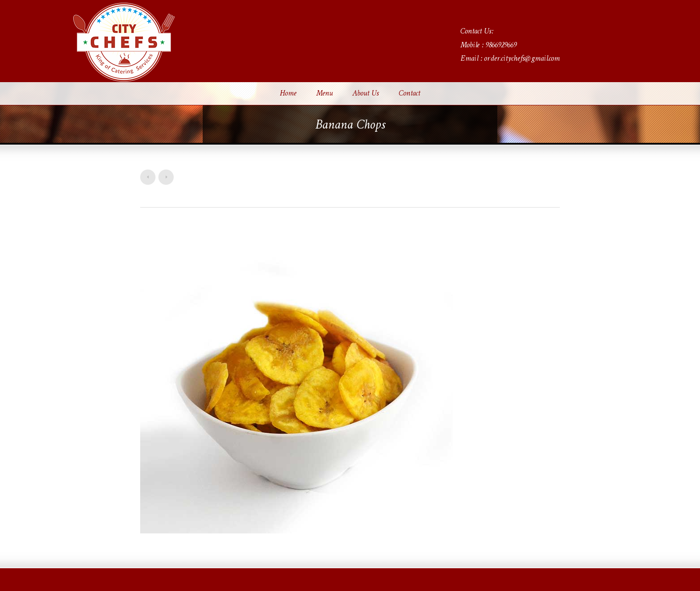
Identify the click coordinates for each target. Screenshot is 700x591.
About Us (366, 94)
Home (288, 94)
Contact (409, 94)
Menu (324, 94)
